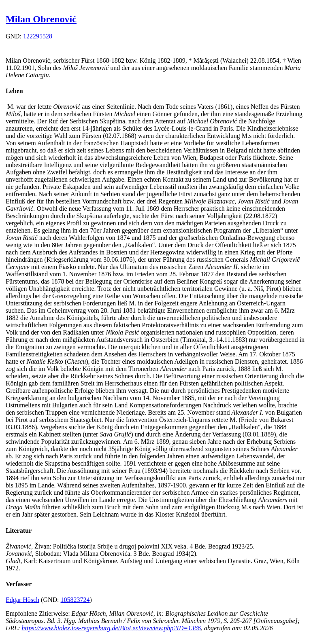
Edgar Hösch (22, 600)
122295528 (38, 36)
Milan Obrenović (41, 19)
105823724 (75, 600)
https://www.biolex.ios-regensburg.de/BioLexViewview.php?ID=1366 (111, 628)
